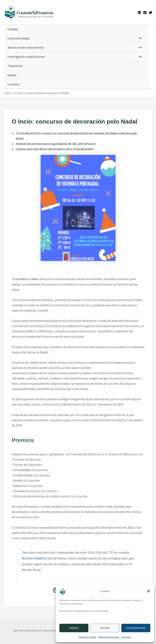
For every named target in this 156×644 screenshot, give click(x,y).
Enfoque (13, 30)
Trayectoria (15, 66)
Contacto (14, 85)
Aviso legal (126, 637)
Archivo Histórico (34, 559)
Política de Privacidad (109, 637)
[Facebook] (145, 13)
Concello (20, 280)
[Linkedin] (139, 13)
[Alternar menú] (139, 39)
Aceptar (74, 628)
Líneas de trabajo (18, 39)
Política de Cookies (88, 637)
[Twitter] (151, 13)
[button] (149, 591)
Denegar (105, 628)
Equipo (12, 76)
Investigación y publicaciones (26, 57)
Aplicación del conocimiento (26, 48)
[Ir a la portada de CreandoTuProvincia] (30, 12)
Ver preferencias (136, 628)
